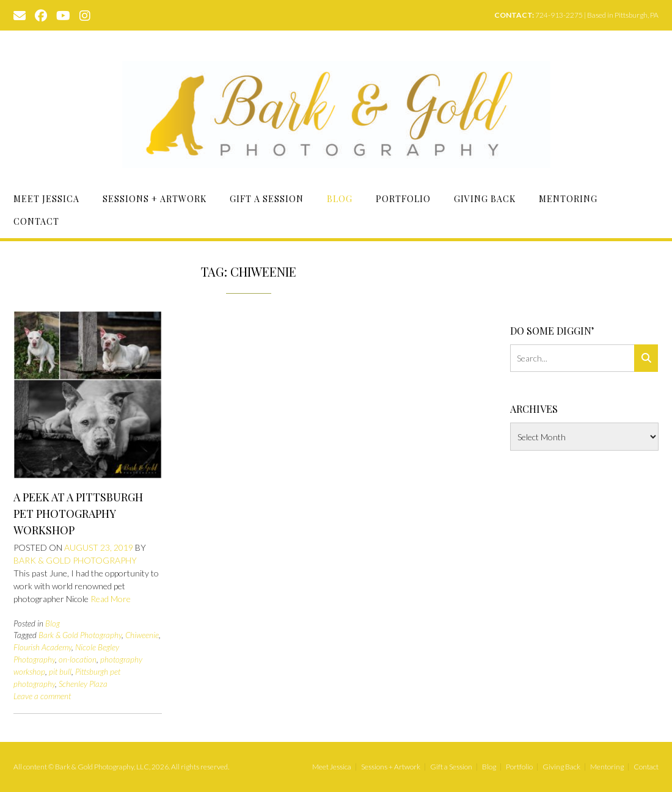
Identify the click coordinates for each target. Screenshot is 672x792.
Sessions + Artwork (155, 199)
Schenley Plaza (83, 684)
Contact (36, 221)
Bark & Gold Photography (75, 560)
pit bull (60, 672)
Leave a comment (42, 696)
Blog (340, 199)
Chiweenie (142, 635)
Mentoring (568, 199)
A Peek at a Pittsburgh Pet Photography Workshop (78, 514)
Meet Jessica (46, 199)
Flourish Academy (42, 647)
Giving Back (485, 199)
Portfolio (403, 199)
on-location (78, 659)
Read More (111, 599)
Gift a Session (267, 199)
